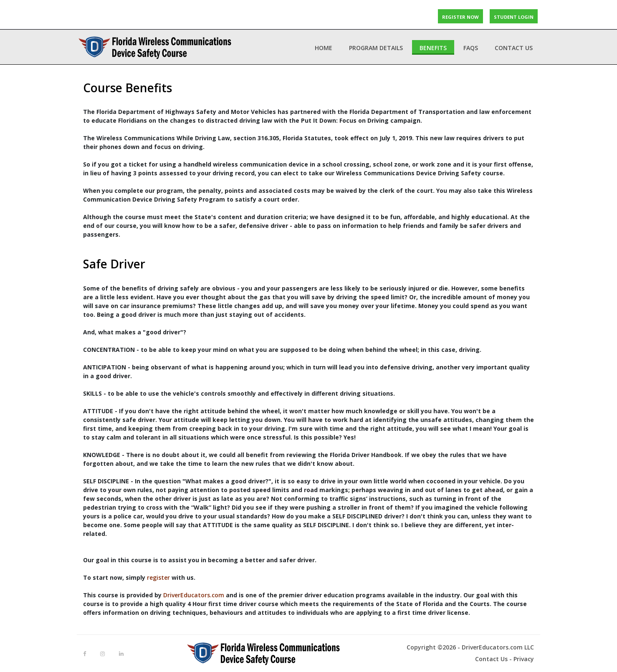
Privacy (524, 659)
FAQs (471, 48)
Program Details (376, 48)
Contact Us (514, 48)
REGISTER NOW (460, 16)
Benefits (433, 48)
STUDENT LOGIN (514, 16)
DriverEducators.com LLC (498, 647)
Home (324, 48)
